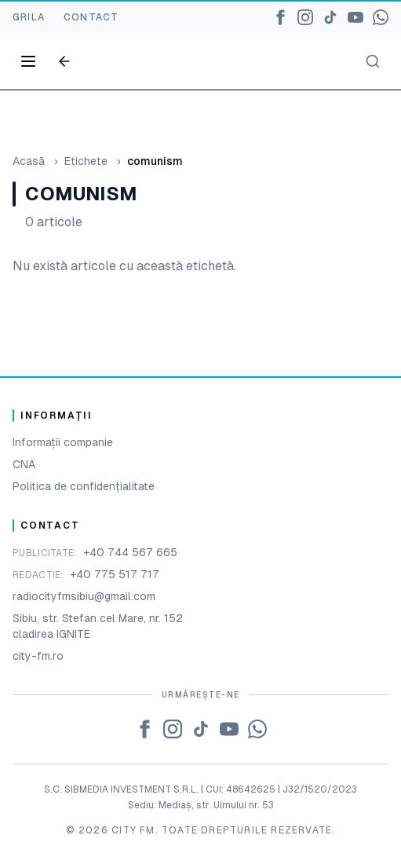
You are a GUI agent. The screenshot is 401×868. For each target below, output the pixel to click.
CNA (24, 464)
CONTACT (91, 17)
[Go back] (64, 61)
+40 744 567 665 (130, 552)
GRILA (29, 17)
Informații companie (63, 442)
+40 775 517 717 (115, 574)
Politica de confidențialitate (84, 486)
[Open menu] (28, 61)
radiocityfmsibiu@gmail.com (84, 596)
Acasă (29, 161)
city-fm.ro (38, 656)
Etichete (86, 161)
